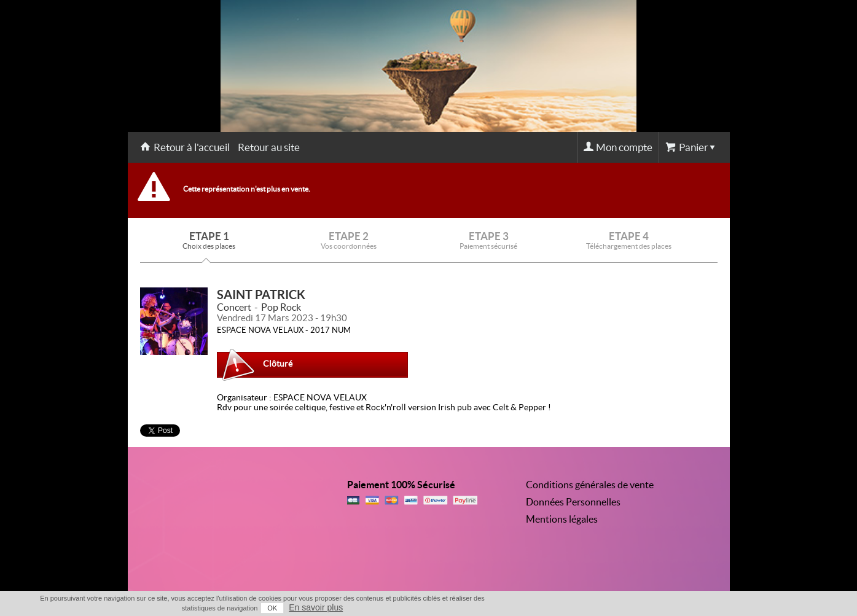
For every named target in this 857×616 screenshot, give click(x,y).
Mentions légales (562, 519)
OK (272, 608)
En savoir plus (316, 607)
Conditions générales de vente (590, 485)
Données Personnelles (573, 502)
